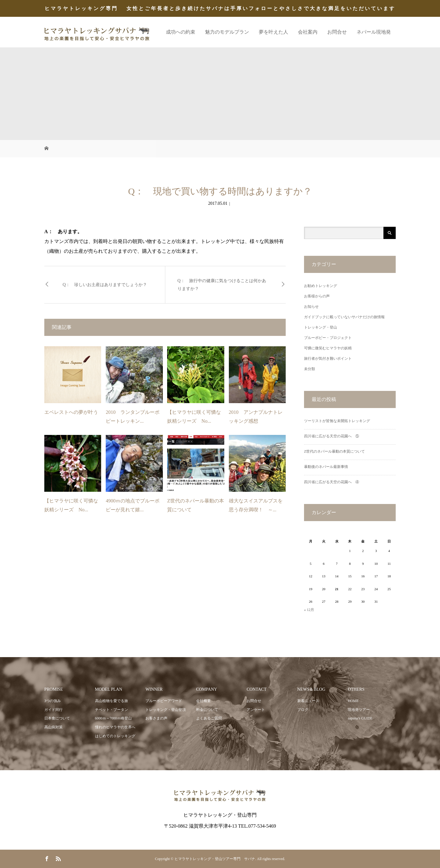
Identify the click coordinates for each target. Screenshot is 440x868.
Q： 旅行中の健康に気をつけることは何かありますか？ (222, 285)
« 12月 (309, 610)
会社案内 (308, 32)
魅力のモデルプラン (227, 32)
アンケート (256, 710)
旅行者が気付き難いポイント (328, 359)
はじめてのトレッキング (115, 736)
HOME (353, 701)
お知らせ (311, 307)
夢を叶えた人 (273, 32)
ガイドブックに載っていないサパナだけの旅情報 (344, 317)
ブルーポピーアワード (164, 701)
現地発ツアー (359, 710)
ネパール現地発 (374, 32)
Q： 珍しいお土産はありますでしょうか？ (105, 285)
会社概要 (204, 701)
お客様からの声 (317, 296)
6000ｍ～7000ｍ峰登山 (113, 718)
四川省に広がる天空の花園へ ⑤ (332, 436)
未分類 (310, 369)
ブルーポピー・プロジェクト (328, 338)
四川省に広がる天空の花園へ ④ (332, 482)
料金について (207, 710)
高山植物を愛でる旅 (112, 701)
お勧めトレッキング (321, 286)
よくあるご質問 (209, 718)
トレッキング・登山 (321, 327)
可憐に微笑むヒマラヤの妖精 (328, 348)
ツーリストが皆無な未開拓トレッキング (337, 421)
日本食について (57, 718)
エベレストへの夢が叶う (71, 412)
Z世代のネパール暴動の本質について (334, 451)
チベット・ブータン (112, 710)
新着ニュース (308, 701)
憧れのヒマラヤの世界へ (115, 727)
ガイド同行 (53, 710)
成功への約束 (181, 32)
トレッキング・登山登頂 (166, 710)
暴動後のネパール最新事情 (326, 467)
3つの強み (53, 701)
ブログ (303, 710)
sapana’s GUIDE (360, 718)
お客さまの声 (156, 718)
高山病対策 (53, 727)
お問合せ (337, 32)
